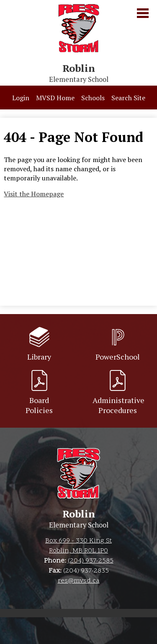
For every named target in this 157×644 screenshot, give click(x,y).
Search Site (128, 98)
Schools (93, 98)
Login (21, 98)
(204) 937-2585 (91, 561)
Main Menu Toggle (143, 13)
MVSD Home (55, 98)
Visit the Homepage (34, 194)
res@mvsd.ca (79, 581)
